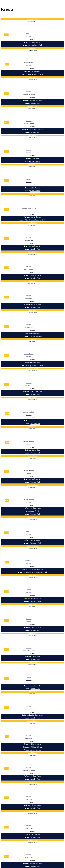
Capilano (29, 150)
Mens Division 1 (33, 48)
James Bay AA (29, 240)
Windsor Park (35, 424)
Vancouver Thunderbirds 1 (29, 208)
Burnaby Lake (29, 799)
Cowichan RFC (29, 298)
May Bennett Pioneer (35, 74)
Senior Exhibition (32, 485)
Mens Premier (32, 77)
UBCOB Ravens (29, 269)
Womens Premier (32, 19)
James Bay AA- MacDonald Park (35, 572)
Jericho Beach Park (35, 45)
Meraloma (29, 33)
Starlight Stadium (35, 336)
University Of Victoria (29, 95)
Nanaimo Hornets (29, 63)
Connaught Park (35, 543)
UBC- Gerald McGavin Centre (35, 220)
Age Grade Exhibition (33, 368)
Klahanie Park (35, 162)
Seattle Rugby (29, 738)
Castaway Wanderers (29, 124)
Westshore (29, 36)
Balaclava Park (35, 750)
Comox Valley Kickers (29, 651)
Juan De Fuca (35, 103)
